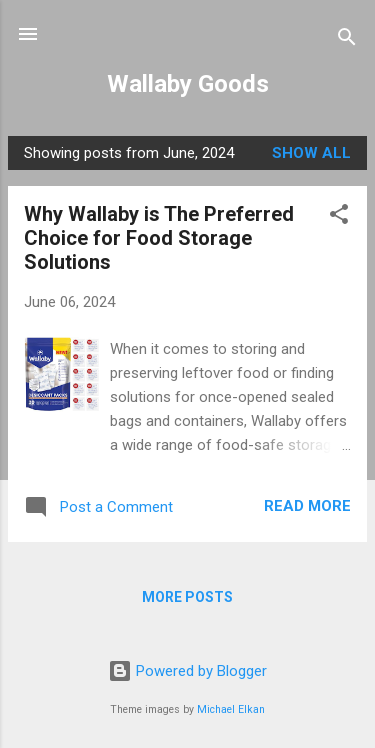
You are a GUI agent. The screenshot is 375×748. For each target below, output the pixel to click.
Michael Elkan (231, 709)
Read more (307, 506)
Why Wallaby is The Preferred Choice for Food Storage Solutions (159, 238)
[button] (339, 217)
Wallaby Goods (188, 84)
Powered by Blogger (187, 671)
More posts (187, 597)
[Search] (347, 40)
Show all (311, 153)
